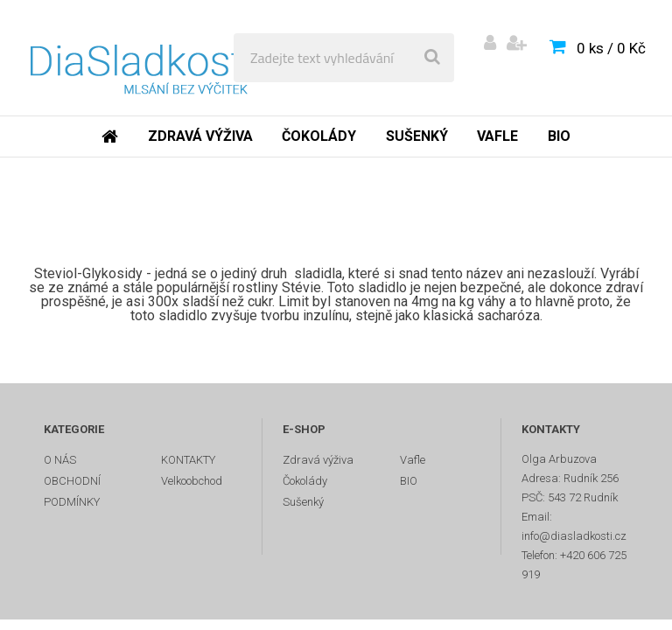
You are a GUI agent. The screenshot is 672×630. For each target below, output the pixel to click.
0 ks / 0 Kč (611, 48)
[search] (432, 58)
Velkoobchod (192, 481)
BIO (559, 136)
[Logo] (141, 58)
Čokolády (319, 136)
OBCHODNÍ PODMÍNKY (72, 491)
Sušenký (417, 136)
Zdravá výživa (200, 136)
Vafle (497, 136)
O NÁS (60, 460)
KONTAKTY (188, 460)
